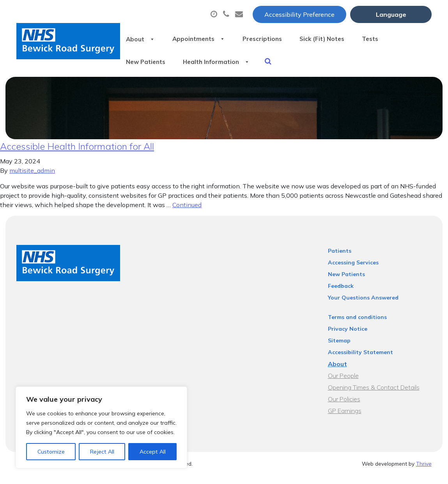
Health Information (225, 66)
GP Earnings (345, 419)
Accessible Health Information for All (77, 155)
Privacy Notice (348, 337)
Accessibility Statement (360, 361)
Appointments (205, 39)
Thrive (424, 472)
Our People (343, 384)
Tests (396, 39)
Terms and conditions (357, 326)
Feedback (341, 294)
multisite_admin (32, 179)
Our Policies (344, 408)
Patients (340, 259)
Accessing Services (353, 271)
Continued (187, 213)
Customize (51, 452)
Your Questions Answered (363, 306)
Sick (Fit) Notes (342, 39)
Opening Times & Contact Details (374, 396)
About (141, 39)
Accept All (153, 452)
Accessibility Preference (299, 14)
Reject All (102, 452)
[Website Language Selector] (391, 14)
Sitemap (339, 349)
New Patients (147, 66)
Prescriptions (275, 39)
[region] (101, 427)
